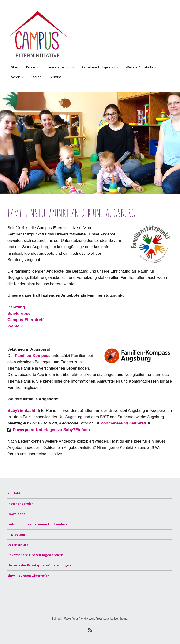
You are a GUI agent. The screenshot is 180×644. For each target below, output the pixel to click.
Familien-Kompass (33, 356)
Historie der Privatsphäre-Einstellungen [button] (39, 565)
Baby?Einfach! (21, 411)
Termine (55, 77)
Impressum (16, 534)
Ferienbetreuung (59, 67)
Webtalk (15, 326)
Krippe (31, 67)
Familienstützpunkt (98, 67)
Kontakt (14, 493)
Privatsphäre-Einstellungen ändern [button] (35, 555)
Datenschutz (18, 545)
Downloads (16, 514)
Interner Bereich (21, 504)
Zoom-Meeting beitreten (124, 423)
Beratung (88, 78)
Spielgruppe (19, 313)
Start (15, 67)
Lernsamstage (136, 78)
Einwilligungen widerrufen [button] (29, 576)
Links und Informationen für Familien (37, 524)
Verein (16, 77)
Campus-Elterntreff (26, 320)
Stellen (36, 77)
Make (67, 619)
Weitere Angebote (140, 67)
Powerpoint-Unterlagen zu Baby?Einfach (51, 430)
